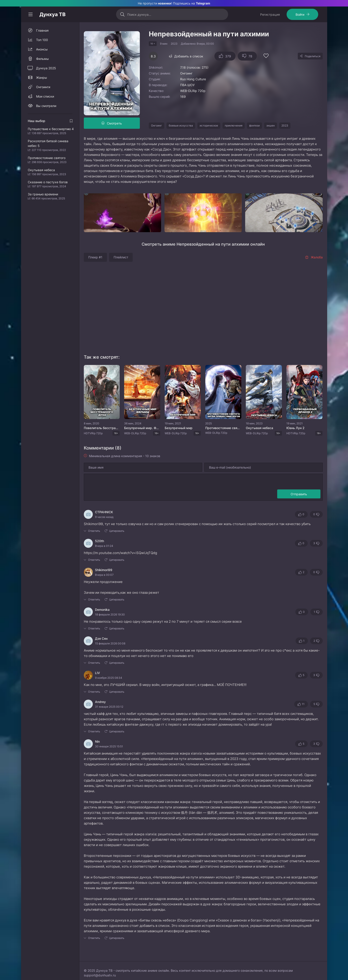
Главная (42, 30)
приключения (234, 126)
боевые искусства (181, 126)
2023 (285, 126)
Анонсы (42, 49)
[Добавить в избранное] (266, 56)
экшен (271, 126)
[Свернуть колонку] (30, 14)
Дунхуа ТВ (53, 14)
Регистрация (270, 14)
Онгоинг (157, 126)
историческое (209, 126)
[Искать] (122, 14)
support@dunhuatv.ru (100, 975)
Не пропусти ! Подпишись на (174, 3)
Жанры (42, 77)
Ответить (94, 531)
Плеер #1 (95, 257)
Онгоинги (43, 87)
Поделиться (313, 56)
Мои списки (45, 96)
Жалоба (314, 257)
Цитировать (117, 531)
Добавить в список (189, 56)
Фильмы (42, 59)
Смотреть (114, 123)
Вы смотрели (46, 106)
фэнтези (254, 126)
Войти (300, 14)
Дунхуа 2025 (46, 68)
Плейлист (121, 257)
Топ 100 (42, 40)
